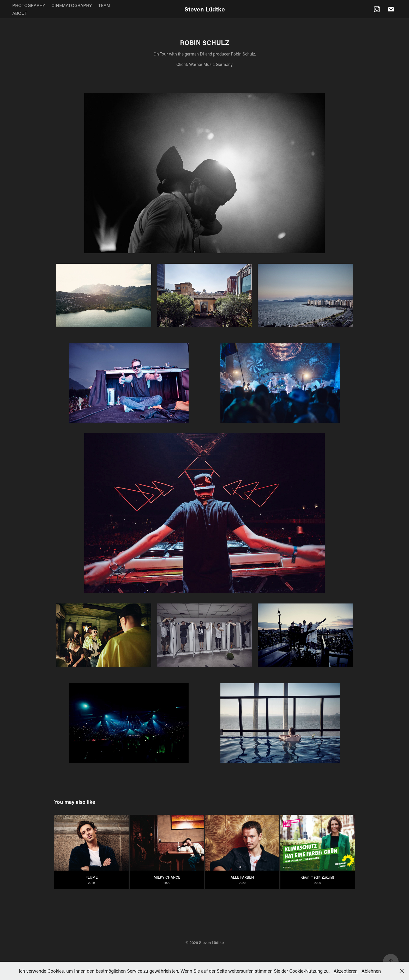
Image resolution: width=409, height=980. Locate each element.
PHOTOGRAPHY (29, 5)
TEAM (104, 5)
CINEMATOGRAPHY (72, 5)
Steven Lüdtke (205, 9)
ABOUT (20, 13)
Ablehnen (371, 971)
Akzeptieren (346, 971)
